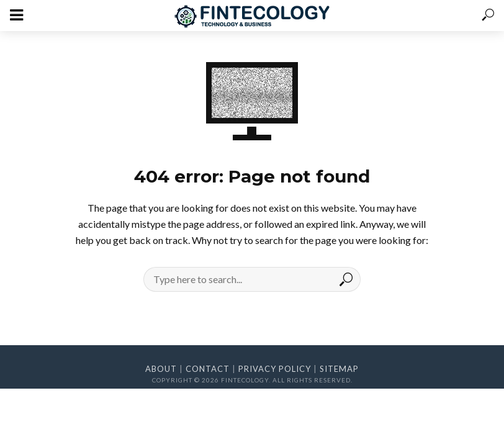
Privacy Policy (275, 369)
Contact (208, 369)
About (161, 369)
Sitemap (339, 369)
